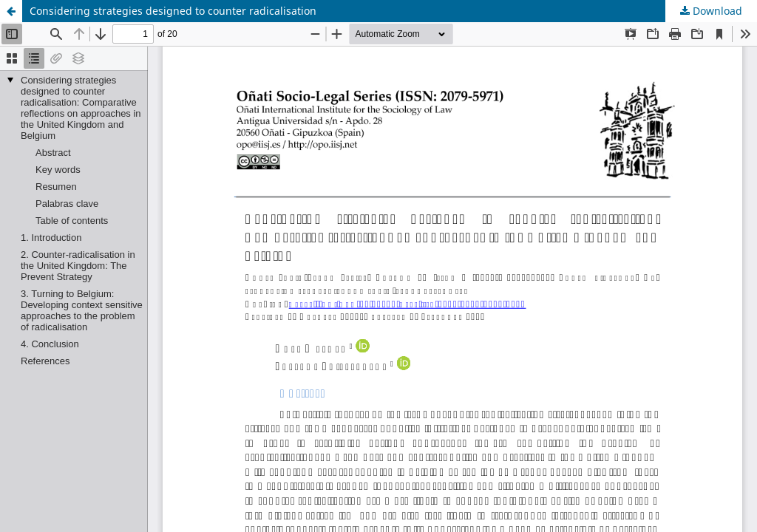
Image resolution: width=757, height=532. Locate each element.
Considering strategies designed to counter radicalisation (173, 11)
